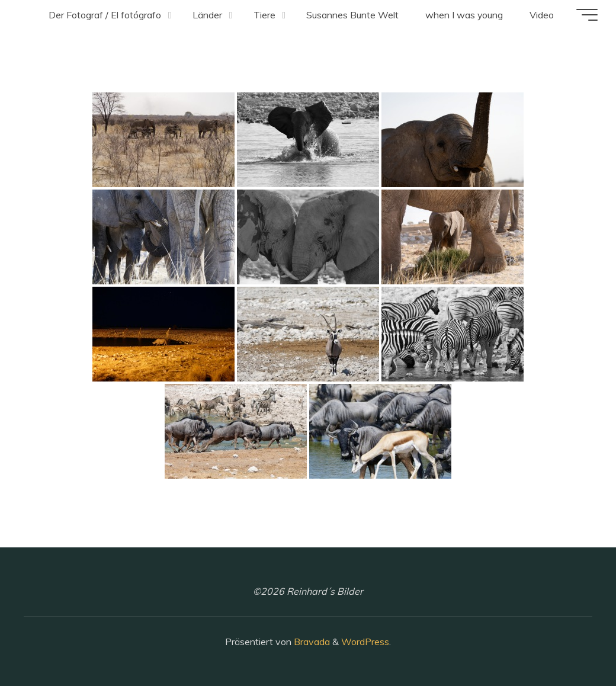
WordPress (365, 642)
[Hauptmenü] (586, 15)
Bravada (311, 642)
